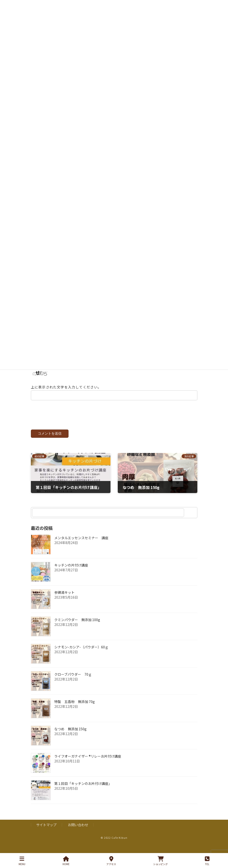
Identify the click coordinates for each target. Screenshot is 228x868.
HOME (66, 861)
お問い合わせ (78, 831)
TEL (207, 861)
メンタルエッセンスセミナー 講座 (81, 544)
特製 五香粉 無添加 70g (75, 707)
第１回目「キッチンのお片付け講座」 (83, 789)
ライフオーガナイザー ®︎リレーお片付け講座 (88, 762)
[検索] (191, 518)
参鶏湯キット (64, 598)
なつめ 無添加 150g (70, 735)
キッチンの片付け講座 (71, 571)
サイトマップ (46, 831)
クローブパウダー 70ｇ (73, 680)
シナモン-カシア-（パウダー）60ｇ (81, 653)
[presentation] (64, 423)
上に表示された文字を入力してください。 (66, 393)
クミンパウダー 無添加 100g (77, 625)
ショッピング (160, 861)
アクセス (111, 861)
